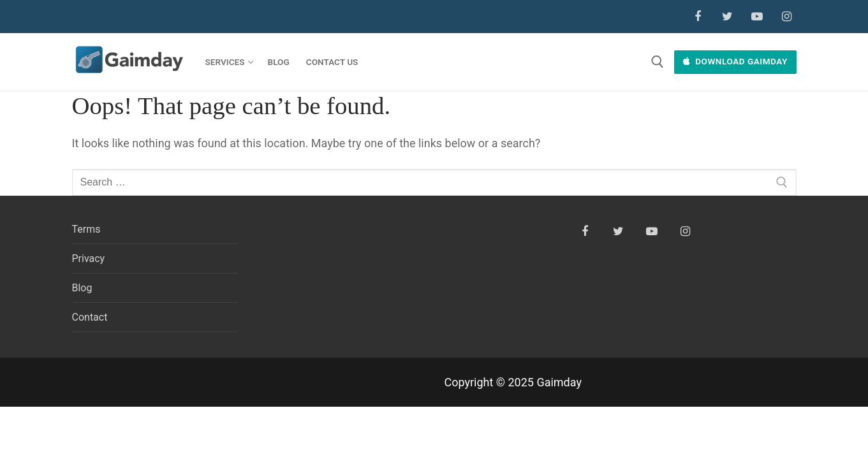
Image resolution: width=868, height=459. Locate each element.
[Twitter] (727, 17)
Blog (82, 288)
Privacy (89, 259)
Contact (90, 317)
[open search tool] (658, 62)
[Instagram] (786, 17)
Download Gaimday (735, 61)
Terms (86, 229)
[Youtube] (757, 17)
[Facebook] (698, 17)
